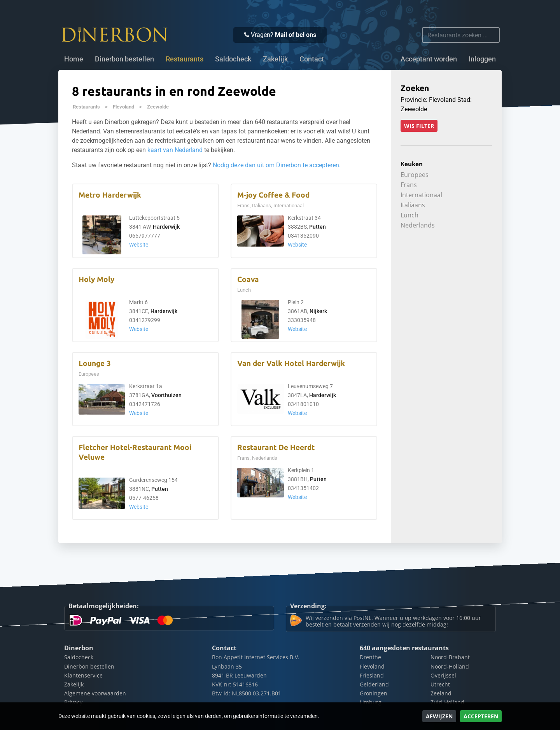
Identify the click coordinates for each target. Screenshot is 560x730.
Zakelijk (275, 59)
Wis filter (419, 126)
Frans (409, 185)
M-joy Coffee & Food (273, 195)
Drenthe (370, 657)
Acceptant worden (429, 59)
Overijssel (443, 675)
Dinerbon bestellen (124, 59)
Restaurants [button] (185, 59)
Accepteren (481, 716)
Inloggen (482, 59)
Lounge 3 (95, 363)
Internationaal (421, 195)
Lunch (409, 215)
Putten (318, 227)
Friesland (372, 675)
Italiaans (413, 205)
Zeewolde (158, 107)
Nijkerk (318, 311)
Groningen (374, 693)
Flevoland (123, 107)
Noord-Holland (450, 666)
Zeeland (441, 693)
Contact (312, 59)
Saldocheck (233, 59)
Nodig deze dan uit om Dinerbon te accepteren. (277, 165)
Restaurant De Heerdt (276, 447)
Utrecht (440, 684)
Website (139, 245)
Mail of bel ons (296, 35)
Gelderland (374, 684)
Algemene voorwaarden (95, 693)
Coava (248, 279)
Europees (415, 175)
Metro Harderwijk (110, 195)
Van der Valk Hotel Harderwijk (291, 363)
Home (74, 59)
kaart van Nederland (175, 150)
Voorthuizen (166, 395)
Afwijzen (439, 716)
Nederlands (418, 225)
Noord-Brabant (450, 657)
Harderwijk (166, 227)
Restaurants (86, 107)
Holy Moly (96, 279)
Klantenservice (83, 675)
